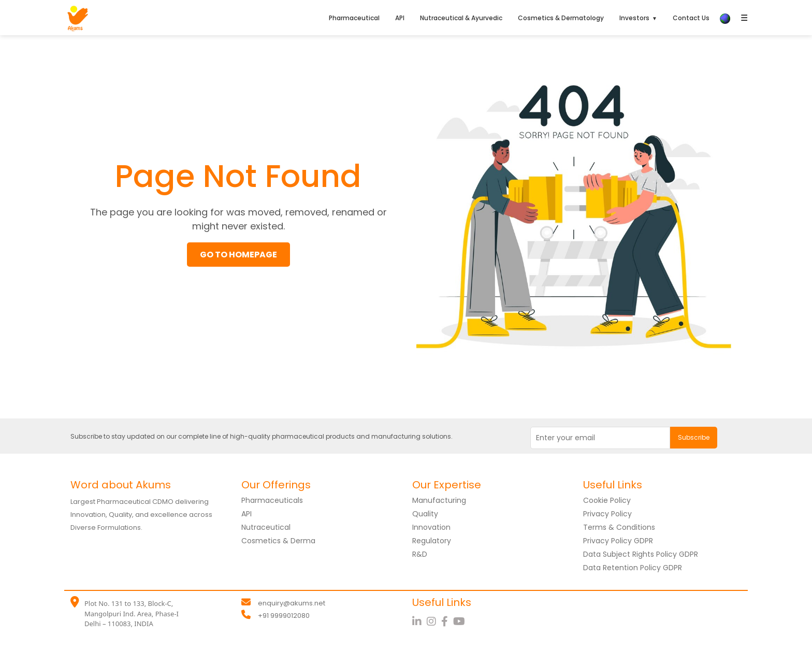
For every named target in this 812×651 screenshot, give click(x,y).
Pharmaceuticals (272, 500)
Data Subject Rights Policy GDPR (641, 554)
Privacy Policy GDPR (618, 541)
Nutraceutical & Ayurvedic (461, 18)
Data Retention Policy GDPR (633, 568)
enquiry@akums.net (292, 603)
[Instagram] (434, 621)
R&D (420, 554)
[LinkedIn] (419, 621)
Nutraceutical (266, 527)
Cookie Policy (607, 500)
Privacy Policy (607, 514)
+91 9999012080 (284, 616)
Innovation (431, 527)
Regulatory (432, 541)
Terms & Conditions (619, 527)
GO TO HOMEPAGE (238, 255)
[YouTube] (460, 621)
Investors (634, 18)
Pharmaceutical (354, 18)
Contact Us (691, 18)
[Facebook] (447, 621)
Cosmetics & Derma (278, 541)
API (400, 18)
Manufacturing (439, 500)
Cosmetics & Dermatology (561, 18)
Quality (425, 514)
